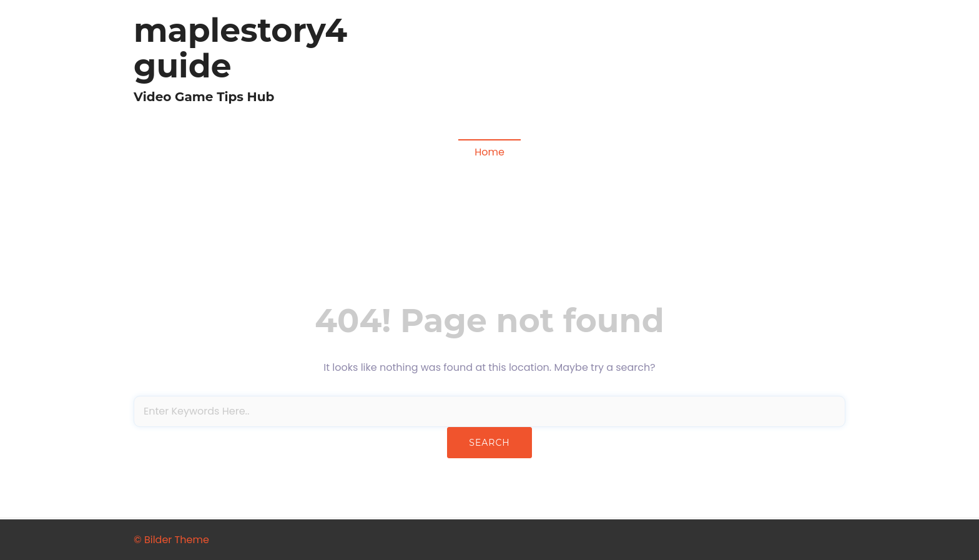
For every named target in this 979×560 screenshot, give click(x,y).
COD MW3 (814, 66)
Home (489, 152)
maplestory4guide (240, 48)
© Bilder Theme (171, 540)
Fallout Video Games (728, 66)
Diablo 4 (571, 66)
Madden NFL (635, 66)
